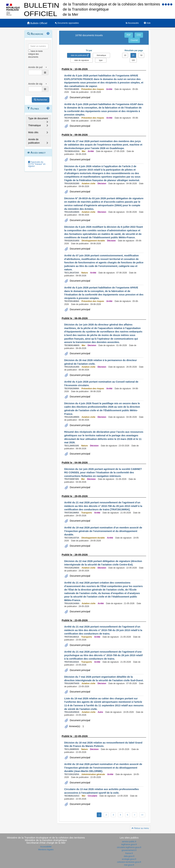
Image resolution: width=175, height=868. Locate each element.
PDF (129, 35)
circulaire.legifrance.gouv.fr (129, 847)
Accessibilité (46, 847)
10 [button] (125, 55)
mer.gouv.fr (129, 865)
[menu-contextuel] (29, 51)
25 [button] (133, 55)
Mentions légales (46, 850)
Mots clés (33, 132)
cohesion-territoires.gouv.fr (129, 862)
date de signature (82, 60)
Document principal (80, 97)
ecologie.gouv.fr (129, 859)
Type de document (38, 118)
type (101, 60)
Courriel (134, 40)
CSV (139, 35)
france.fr (129, 853)
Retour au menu (140, 828)
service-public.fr (129, 842)
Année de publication (34, 141)
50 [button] (141, 55)
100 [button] (133, 60)
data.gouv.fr (129, 856)
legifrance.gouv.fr (129, 844)
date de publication (79, 55)
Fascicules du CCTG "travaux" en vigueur (37, 164)
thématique (101, 55)
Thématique (35, 125)
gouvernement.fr (129, 850)
